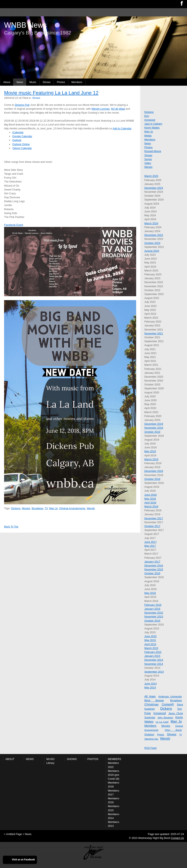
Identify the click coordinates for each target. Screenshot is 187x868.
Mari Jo (54, 508)
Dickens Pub (22, 105)
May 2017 (150, 546)
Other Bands (173, 730)
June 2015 (151, 636)
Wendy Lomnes (101, 109)
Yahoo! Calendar (22, 148)
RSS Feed (150, 748)
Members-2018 (114, 785)
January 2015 (152, 656)
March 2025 (151, 176)
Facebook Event (14, 225)
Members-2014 (114, 816)
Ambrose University (170, 697)
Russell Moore (153, 151)
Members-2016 (114, 800)
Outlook (17, 140)
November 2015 (154, 617)
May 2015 (150, 640)
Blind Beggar (154, 700)
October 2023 (152, 243)
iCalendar (18, 132)
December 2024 (154, 188)
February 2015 (153, 652)
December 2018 (154, 471)
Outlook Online (21, 144)
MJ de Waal (118, 109)
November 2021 (154, 333)
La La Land (162, 722)
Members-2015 (114, 808)
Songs (148, 159)
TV (46, 508)
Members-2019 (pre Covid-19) (114, 775)
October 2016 (152, 573)
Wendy (91, 508)
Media (148, 136)
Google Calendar (22, 136)
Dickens (16, 508)
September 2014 (154, 672)
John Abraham (165, 718)
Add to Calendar (122, 128)
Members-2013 (114, 824)
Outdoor (149, 734)
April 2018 (150, 503)
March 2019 (151, 459)
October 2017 (152, 526)
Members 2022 (113, 765)
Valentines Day (151, 739)
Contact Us (177, 838)
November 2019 (154, 428)
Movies (26, 508)
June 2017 (151, 542)
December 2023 (154, 235)
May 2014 (150, 687)
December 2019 (154, 424)
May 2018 (150, 499)
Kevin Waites (152, 128)
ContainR (168, 704)
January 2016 (152, 609)
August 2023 (152, 251)
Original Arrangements (72, 508)
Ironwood (150, 120)
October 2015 (152, 621)
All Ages (150, 696)
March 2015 (151, 648)
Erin (147, 116)
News (20, 82)
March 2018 (151, 506)
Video (148, 163)
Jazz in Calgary (153, 124)
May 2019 (150, 451)
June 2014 (151, 684)
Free (148, 713)
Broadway (37, 508)
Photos (61, 82)
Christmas (151, 704)
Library (50, 763)
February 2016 (153, 605)
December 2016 (154, 566)
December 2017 (154, 518)
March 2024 (151, 223)
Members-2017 (114, 793)
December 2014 (154, 660)
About (7, 82)
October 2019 (152, 432)
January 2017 (152, 562)
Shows (47, 82)
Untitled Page (14, 834)
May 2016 (150, 593)
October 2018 (152, 479)
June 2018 (151, 495)
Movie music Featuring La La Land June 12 (51, 93)
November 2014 (154, 664)
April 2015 (150, 644)
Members (77, 82)
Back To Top (11, 527)
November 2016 (154, 569)
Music (33, 82)
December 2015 (154, 613)
